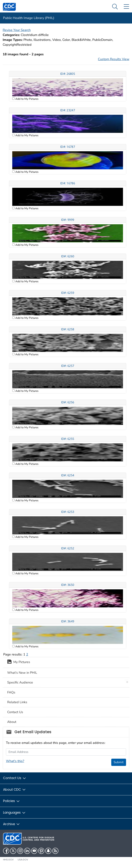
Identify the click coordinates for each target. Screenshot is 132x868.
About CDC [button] (15, 789)
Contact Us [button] (15, 778)
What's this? (15, 761)
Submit (119, 762)
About (12, 722)
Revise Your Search (17, 30)
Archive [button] (12, 824)
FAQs (11, 692)
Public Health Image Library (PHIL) (29, 18)
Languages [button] (14, 812)
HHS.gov (8, 860)
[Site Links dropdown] (126, 7)
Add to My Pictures (27, 99)
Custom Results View (114, 59)
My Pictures (19, 662)
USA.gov (23, 860)
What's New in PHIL (22, 673)
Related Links (17, 702)
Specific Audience (20, 682)
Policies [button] (12, 801)
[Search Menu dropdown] (115, 7)
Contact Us (15, 712)
